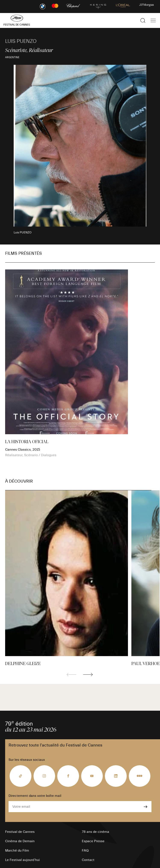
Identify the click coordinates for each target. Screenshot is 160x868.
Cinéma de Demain (20, 841)
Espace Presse (93, 841)
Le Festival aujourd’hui (22, 860)
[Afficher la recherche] (143, 20)
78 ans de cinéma (95, 832)
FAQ (85, 851)
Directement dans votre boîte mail (35, 796)
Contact (88, 860)
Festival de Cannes (20, 832)
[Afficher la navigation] (153, 20)
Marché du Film (17, 851)
